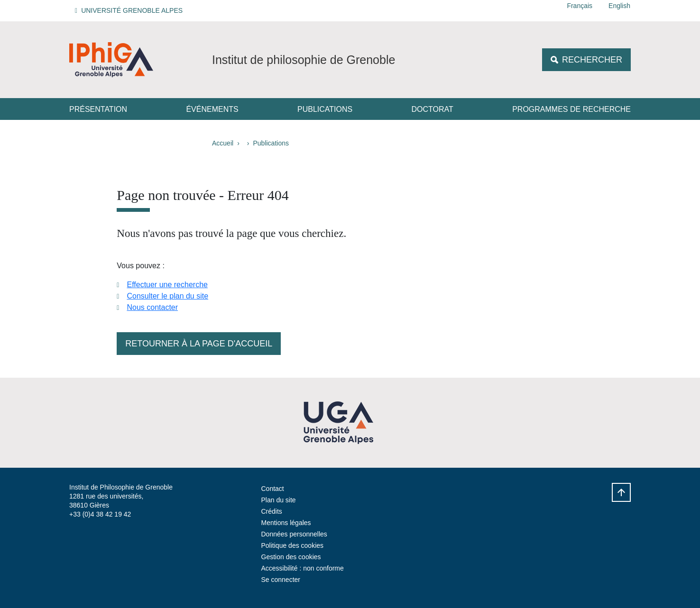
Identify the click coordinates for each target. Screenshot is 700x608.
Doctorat (433, 109)
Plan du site (279, 500)
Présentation (98, 109)
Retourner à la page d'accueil (199, 344)
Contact (273, 489)
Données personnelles (294, 534)
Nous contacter (152, 307)
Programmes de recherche (571, 109)
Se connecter (281, 580)
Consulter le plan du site (167, 296)
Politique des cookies (293, 545)
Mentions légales (286, 523)
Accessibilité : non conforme (303, 568)
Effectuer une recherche (167, 285)
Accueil (223, 143)
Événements (212, 109)
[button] (130, 11)
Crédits (272, 511)
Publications (325, 109)
